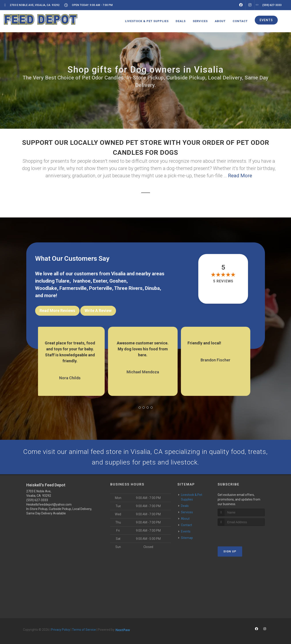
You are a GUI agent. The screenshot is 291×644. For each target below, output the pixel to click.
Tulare (62, 281)
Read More (240, 176)
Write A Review (98, 311)
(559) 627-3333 (37, 500)
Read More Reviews (57, 311)
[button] (140, 408)
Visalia (118, 274)
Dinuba (152, 288)
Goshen (118, 281)
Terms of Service (84, 630)
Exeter (100, 281)
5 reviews (223, 281)
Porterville (101, 288)
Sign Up (230, 551)
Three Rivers (128, 288)
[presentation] (241, 534)
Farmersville (73, 288)
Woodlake (46, 288)
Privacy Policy (61, 630)
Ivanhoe (82, 281)
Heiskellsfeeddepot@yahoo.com (49, 504)
